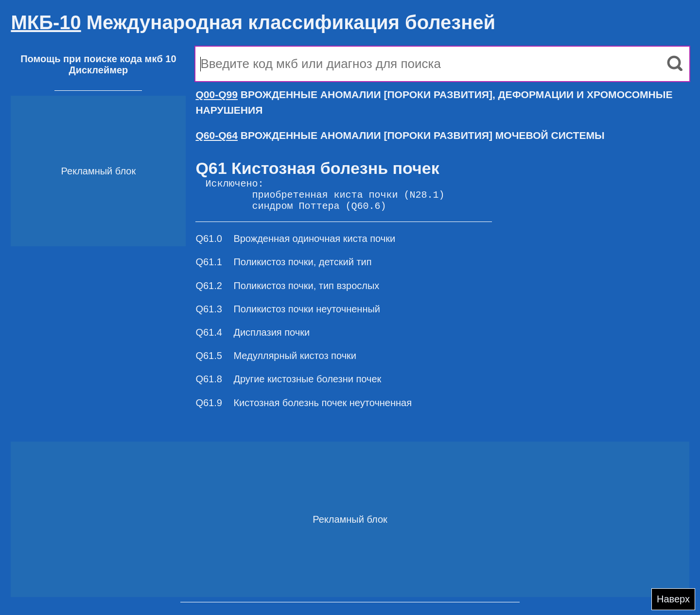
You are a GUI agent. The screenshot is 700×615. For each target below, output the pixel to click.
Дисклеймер (98, 70)
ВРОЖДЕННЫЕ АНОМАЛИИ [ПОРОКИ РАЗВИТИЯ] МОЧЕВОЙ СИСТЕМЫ (400, 135)
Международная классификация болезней (253, 22)
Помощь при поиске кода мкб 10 (98, 59)
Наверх (673, 599)
